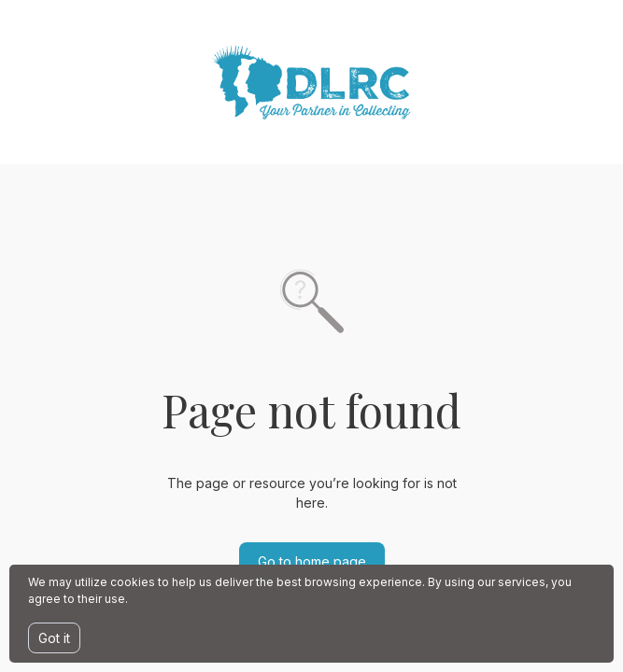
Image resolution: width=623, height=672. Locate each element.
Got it (54, 638)
